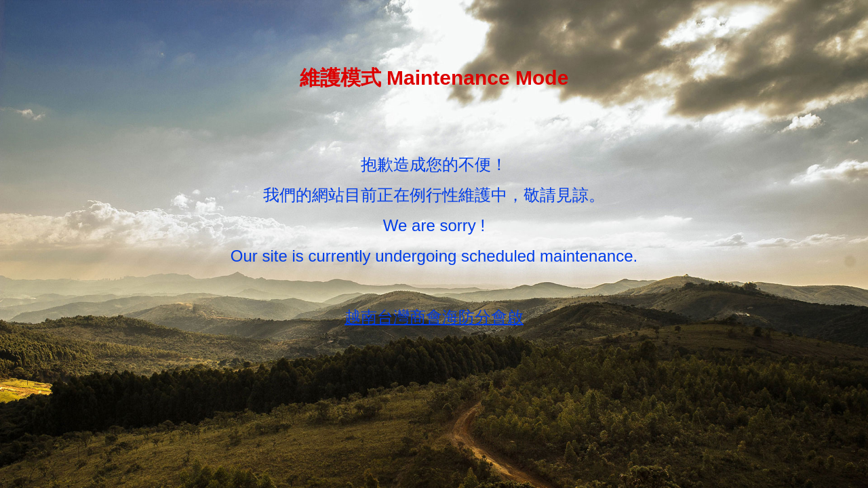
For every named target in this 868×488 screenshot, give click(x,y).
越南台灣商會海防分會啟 (434, 317)
